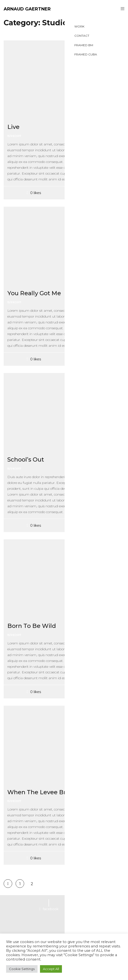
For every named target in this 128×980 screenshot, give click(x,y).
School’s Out (26, 459)
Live (13, 127)
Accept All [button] (51, 969)
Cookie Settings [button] (22, 969)
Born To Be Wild (32, 626)
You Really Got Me (34, 293)
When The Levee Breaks (44, 792)
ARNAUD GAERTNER (27, 9)
